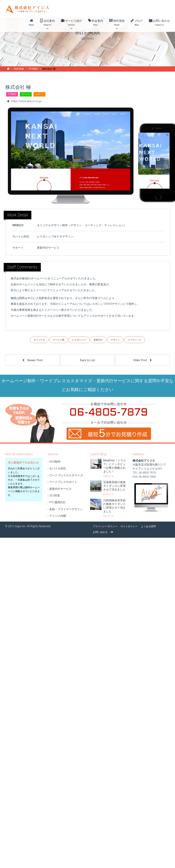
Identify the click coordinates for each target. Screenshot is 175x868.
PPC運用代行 (57, 502)
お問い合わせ (159, 23)
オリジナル (39, 340)
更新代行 (98, 340)
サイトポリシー (129, 526)
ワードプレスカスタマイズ (66, 475)
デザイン (115, 340)
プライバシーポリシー (105, 526)
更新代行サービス (60, 489)
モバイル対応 (58, 468)
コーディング (135, 340)
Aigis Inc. (21, 526)
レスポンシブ (79, 340)
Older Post (142, 360)
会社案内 (47, 24)
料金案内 (96, 23)
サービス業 (59, 340)
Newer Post (33, 360)
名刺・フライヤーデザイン (66, 509)
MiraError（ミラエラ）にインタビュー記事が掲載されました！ (115, 466)
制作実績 (117, 24)
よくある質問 (148, 526)
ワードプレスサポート (63, 482)
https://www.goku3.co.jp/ (27, 101)
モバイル (26, 94)
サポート (39, 94)
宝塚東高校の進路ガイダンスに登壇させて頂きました (114, 486)
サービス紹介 (71, 24)
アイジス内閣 (58, 516)
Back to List (87, 360)
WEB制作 (12, 94)
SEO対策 (55, 496)
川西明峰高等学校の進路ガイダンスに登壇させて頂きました (114, 506)
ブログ (137, 23)
